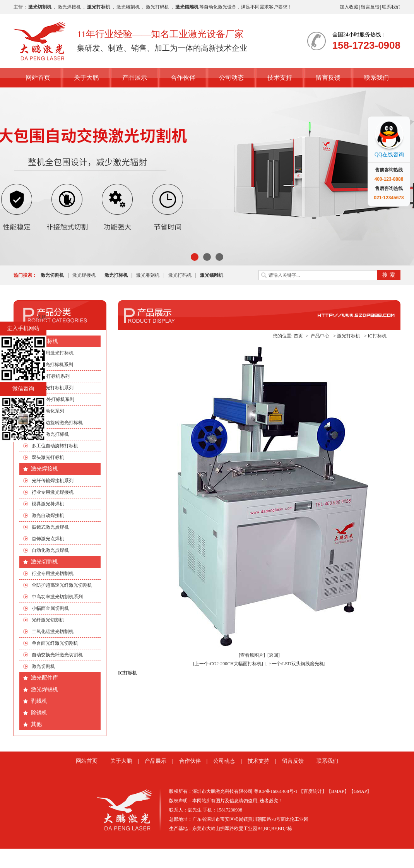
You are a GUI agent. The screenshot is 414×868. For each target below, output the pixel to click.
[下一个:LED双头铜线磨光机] (295, 664)
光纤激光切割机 (48, 620)
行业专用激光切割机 (53, 574)
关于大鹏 (86, 78)
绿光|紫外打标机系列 (53, 399)
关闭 (42, 317)
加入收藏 (349, 7)
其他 (36, 724)
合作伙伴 (183, 78)
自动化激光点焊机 (50, 550)
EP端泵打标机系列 (51, 376)
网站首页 (38, 78)
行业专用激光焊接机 (53, 492)
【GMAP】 (360, 791)
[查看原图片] (252, 655)
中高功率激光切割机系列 (57, 597)
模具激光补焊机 (48, 504)
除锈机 (39, 713)
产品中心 (320, 336)
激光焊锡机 (44, 689)
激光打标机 (44, 341)
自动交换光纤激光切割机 (57, 655)
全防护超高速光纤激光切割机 (62, 585)
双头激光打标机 (48, 457)
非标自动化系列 (48, 411)
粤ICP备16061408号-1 (276, 791)
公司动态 (231, 78)
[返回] (274, 655)
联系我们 (391, 7)
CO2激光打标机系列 (52, 365)
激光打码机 (157, 7)
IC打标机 (377, 336)
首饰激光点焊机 (48, 539)
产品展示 (135, 78)
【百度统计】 (313, 791)
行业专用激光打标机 (53, 353)
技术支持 (280, 78)
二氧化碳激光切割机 (53, 632)
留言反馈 (370, 7)
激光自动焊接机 (48, 515)
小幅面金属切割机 (50, 608)
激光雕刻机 (128, 7)
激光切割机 (44, 562)
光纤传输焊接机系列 (53, 481)
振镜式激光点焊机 (50, 527)
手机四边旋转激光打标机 (57, 423)
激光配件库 (44, 678)
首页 (298, 336)
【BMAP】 (338, 791)
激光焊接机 (69, 7)
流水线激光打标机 (50, 434)
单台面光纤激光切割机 (55, 643)
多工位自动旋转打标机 (55, 446)
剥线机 (39, 701)
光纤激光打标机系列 (53, 388)
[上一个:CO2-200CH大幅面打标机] (228, 664)
